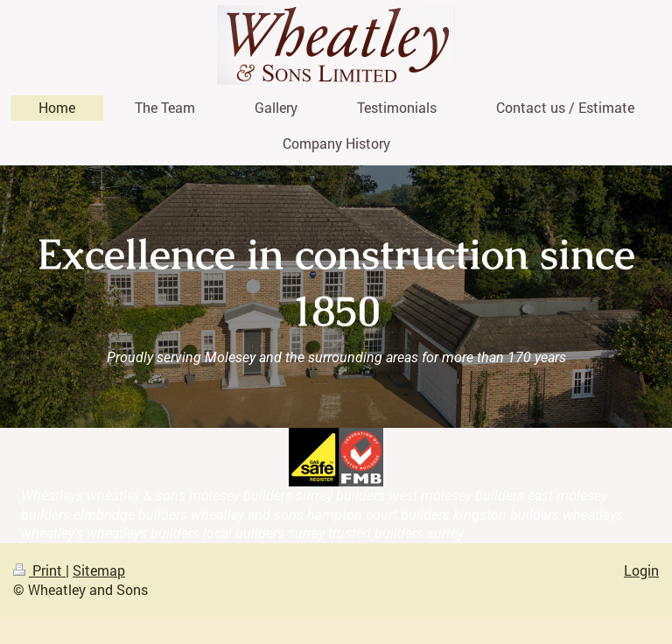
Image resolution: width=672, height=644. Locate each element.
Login (641, 570)
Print (39, 570)
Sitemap (99, 570)
